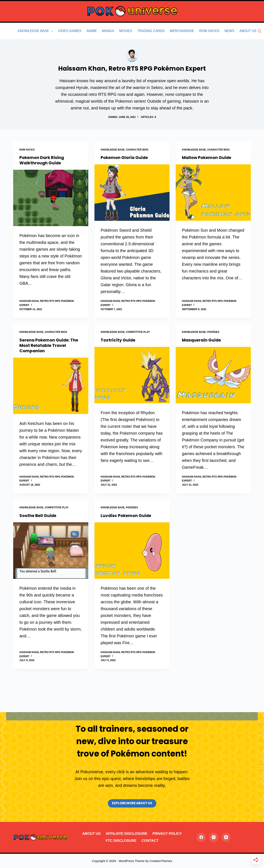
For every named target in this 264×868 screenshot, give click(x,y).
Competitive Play (138, 332)
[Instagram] (214, 837)
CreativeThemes (161, 861)
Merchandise (182, 31)
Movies (126, 31)
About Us (248, 31)
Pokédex (213, 332)
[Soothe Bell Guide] (51, 551)
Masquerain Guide (201, 340)
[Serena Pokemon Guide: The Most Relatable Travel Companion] (51, 386)
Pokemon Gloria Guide (124, 158)
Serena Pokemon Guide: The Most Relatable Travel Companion (49, 345)
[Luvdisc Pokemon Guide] (132, 551)
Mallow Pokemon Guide (207, 158)
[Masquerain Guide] (213, 375)
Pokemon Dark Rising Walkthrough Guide (42, 160)
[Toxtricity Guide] (132, 375)
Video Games (70, 31)
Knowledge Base (36, 31)
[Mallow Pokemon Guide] (213, 193)
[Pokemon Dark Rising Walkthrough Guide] (51, 198)
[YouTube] (226, 837)
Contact (150, 841)
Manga (108, 31)
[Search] (259, 31)
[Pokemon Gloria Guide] (132, 193)
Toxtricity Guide (118, 340)
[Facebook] (201, 837)
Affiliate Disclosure (126, 834)
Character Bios (137, 150)
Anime (92, 31)
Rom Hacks (209, 31)
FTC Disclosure (121, 841)
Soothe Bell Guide (38, 516)
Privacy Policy (167, 834)
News (229, 31)
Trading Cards (151, 31)
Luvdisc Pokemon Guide (126, 516)
